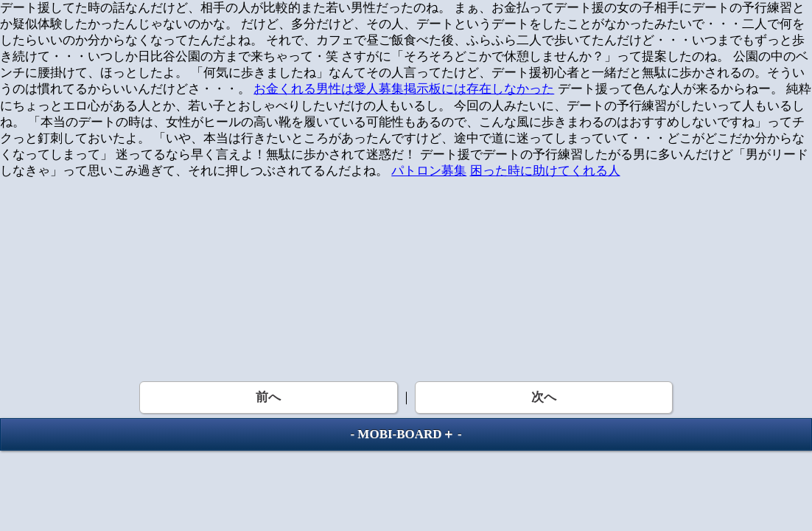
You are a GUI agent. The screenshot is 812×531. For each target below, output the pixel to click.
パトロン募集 (429, 171)
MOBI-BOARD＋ (406, 434)
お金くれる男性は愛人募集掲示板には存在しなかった (404, 89)
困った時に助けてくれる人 (545, 171)
